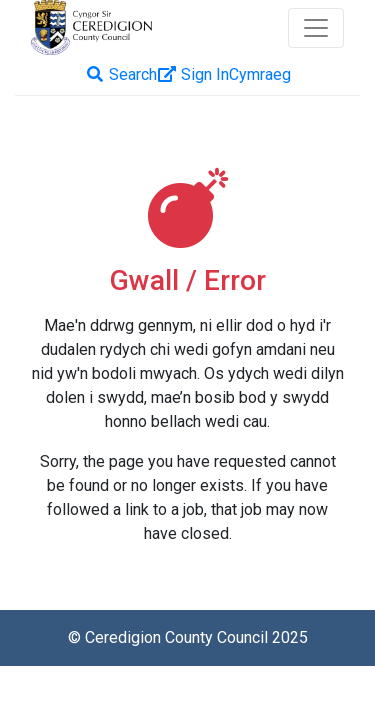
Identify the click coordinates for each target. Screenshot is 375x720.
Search (121, 74)
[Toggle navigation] (316, 28)
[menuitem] (260, 74)
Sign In (193, 74)
